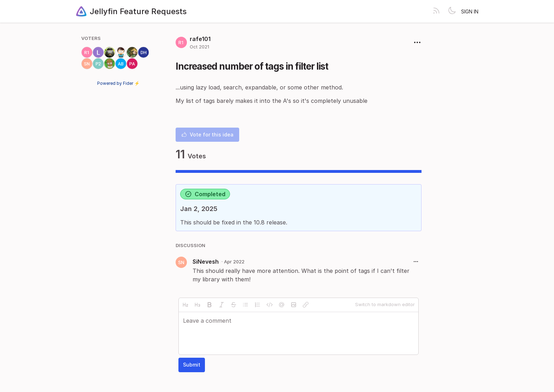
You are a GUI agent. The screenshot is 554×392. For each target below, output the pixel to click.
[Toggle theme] (452, 11)
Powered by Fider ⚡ (118, 83)
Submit (192, 365)
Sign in (470, 11)
